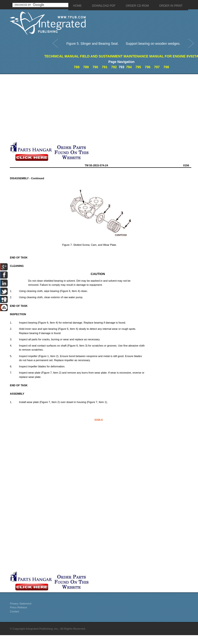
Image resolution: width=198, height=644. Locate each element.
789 (86, 67)
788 (77, 67)
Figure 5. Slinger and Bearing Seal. (93, 44)
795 (138, 67)
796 (148, 67)
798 (166, 67)
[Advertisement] (66, 108)
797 (157, 67)
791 (105, 67)
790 (95, 67)
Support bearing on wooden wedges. (153, 44)
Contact (14, 611)
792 (114, 67)
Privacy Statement (20, 604)
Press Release (18, 607)
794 (129, 67)
